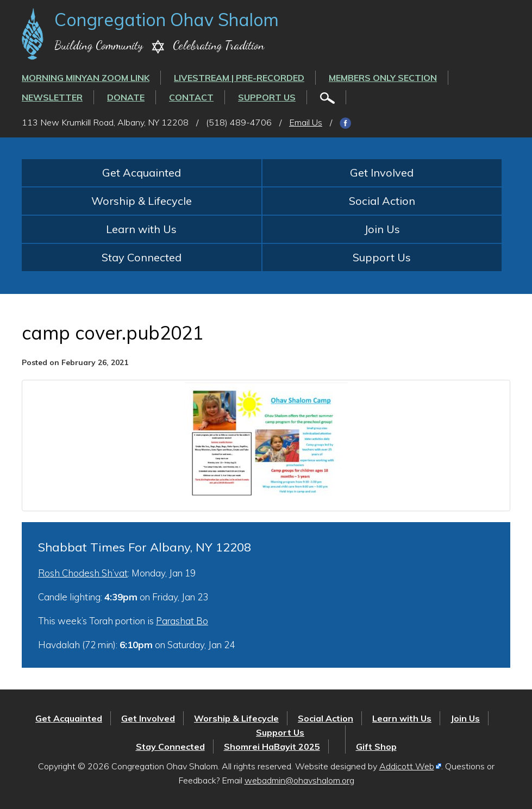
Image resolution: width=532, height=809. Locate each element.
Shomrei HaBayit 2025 (272, 747)
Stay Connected (142, 257)
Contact (191, 97)
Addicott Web (407, 766)
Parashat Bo (182, 621)
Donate (126, 97)
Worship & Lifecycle (142, 201)
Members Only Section (383, 78)
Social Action (382, 201)
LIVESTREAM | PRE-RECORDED (239, 78)
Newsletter (52, 97)
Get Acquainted (142, 173)
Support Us (267, 97)
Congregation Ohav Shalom (167, 20)
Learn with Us (141, 229)
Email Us (306, 122)
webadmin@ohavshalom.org (299, 780)
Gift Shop (376, 747)
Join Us (382, 229)
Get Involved (382, 173)
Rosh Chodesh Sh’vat (83, 573)
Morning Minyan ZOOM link (86, 78)
